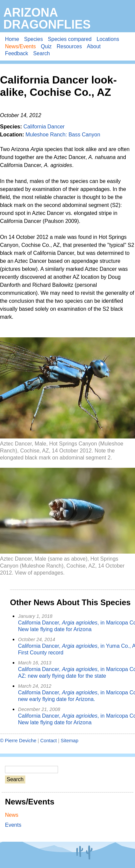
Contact (49, 741)
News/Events (20, 46)
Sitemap (69, 741)
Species (33, 39)
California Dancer (44, 127)
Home (12, 39)
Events (13, 825)
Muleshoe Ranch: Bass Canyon (63, 135)
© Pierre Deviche (18, 741)
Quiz (46, 46)
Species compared (70, 39)
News (12, 815)
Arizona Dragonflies (47, 18)
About (94, 46)
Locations (108, 39)
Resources (69, 46)
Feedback (17, 53)
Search (42, 53)
